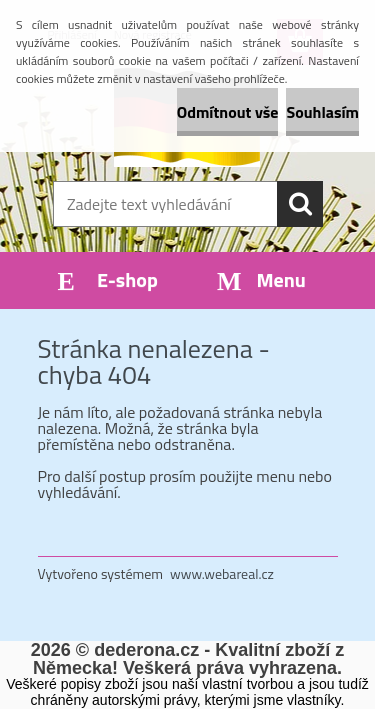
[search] (300, 204)
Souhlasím (322, 112)
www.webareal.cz (222, 573)
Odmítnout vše (228, 112)
